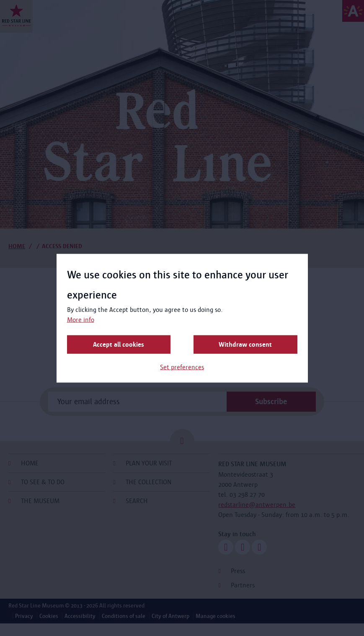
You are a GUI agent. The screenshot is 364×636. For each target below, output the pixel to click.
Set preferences (182, 367)
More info (81, 319)
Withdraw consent (245, 344)
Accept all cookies (119, 344)
